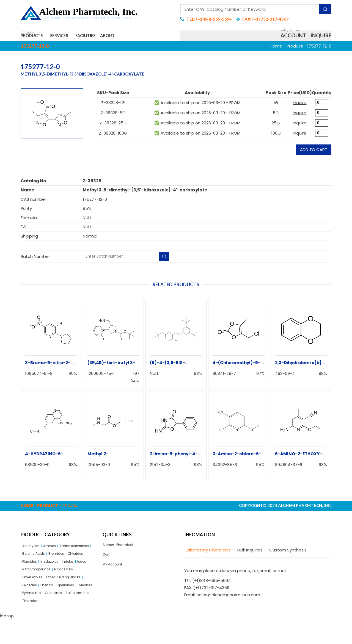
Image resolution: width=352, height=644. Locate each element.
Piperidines (75, 606)
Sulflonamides (37, 625)
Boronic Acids (76, 559)
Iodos (72, 578)
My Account (115, 571)
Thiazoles (64, 625)
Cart (107, 560)
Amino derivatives (41, 559)
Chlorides (55, 568)
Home (276, 49)
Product (295, 49)
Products (36, 37)
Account (293, 37)
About (137, 37)
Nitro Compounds (40, 587)
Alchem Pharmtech (122, 548)
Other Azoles (35, 596)
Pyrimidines (55, 615)
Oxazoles (32, 606)
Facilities (107, 37)
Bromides (32, 568)
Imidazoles (33, 578)
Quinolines (81, 615)
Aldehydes (33, 549)
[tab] (207, 553)
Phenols (53, 606)
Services (72, 37)
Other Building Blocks (73, 596)
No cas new (74, 587)
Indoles (55, 578)
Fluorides (77, 568)
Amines (55, 549)
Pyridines (31, 615)
